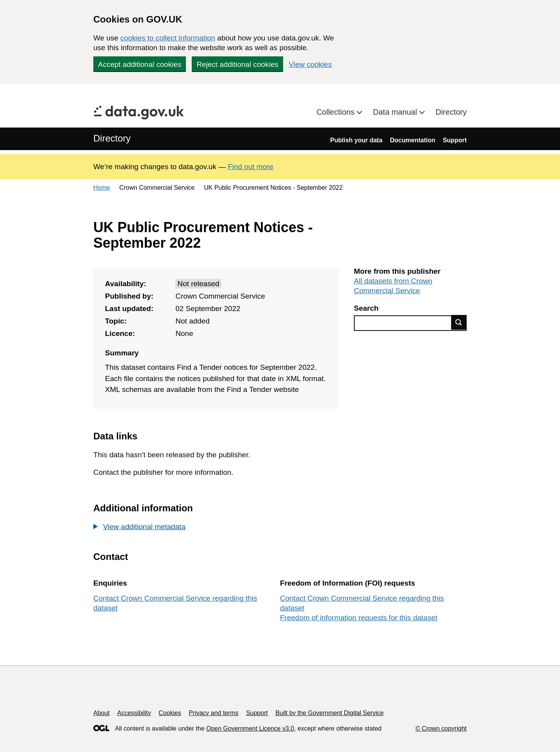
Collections (337, 112)
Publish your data (356, 140)
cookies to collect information (168, 38)
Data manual (396, 112)
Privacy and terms (213, 713)
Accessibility (134, 713)
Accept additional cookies (140, 64)
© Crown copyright (441, 728)
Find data (459, 322)
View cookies (311, 64)
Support (455, 140)
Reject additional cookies (237, 64)
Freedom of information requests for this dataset (359, 618)
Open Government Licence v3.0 (250, 728)
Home (102, 188)
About (101, 713)
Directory (451, 112)
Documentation (413, 140)
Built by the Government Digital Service (329, 713)
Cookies (170, 713)
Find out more (251, 167)
